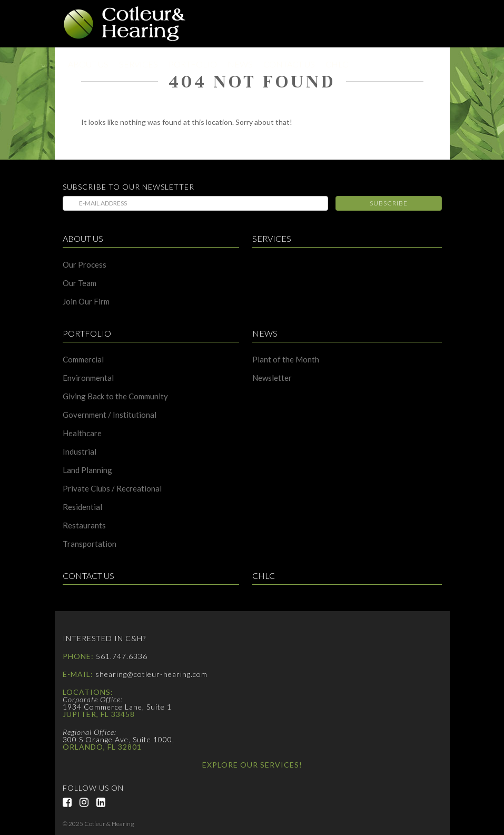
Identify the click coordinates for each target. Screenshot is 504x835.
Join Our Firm (86, 302)
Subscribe (389, 203)
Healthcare (82, 433)
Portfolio (193, 64)
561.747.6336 (122, 656)
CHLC (337, 64)
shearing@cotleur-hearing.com (151, 674)
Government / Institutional (110, 415)
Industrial (80, 452)
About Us (88, 64)
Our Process (85, 265)
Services (139, 64)
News (240, 64)
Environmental (88, 378)
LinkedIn (105, 802)
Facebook (71, 802)
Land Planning (87, 470)
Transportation (90, 544)
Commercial (83, 360)
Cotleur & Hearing (125, 24)
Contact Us (289, 64)
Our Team (80, 283)
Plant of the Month (286, 360)
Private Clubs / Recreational (112, 489)
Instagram (88, 802)
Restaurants (84, 525)
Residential (82, 507)
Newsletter (272, 378)
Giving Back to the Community (115, 396)
